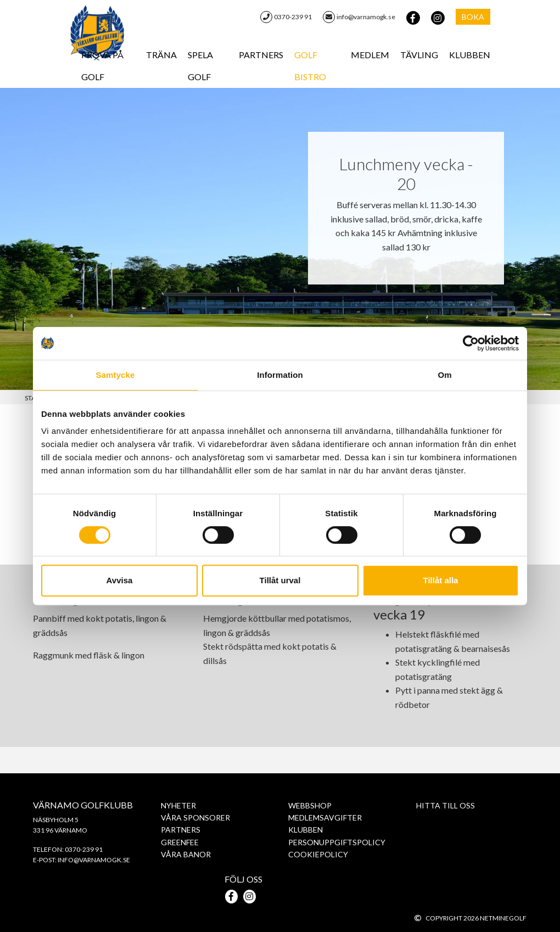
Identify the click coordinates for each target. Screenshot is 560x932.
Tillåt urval (280, 580)
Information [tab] (280, 375)
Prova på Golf (102, 66)
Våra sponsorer (195, 817)
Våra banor (186, 854)
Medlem (370, 55)
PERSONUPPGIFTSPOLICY (337, 842)
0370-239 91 (286, 17)
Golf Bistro (310, 66)
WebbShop (310, 805)
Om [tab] (444, 375)
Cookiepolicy (318, 854)
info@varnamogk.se (359, 17)
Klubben (470, 55)
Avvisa (120, 580)
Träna (161, 55)
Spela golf (200, 66)
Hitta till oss (446, 805)
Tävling (419, 55)
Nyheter (178, 805)
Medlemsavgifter (325, 817)
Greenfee (180, 842)
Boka (473, 17)
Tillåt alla (441, 580)
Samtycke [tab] (116, 375)
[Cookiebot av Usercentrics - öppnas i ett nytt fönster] (471, 343)
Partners (261, 55)
